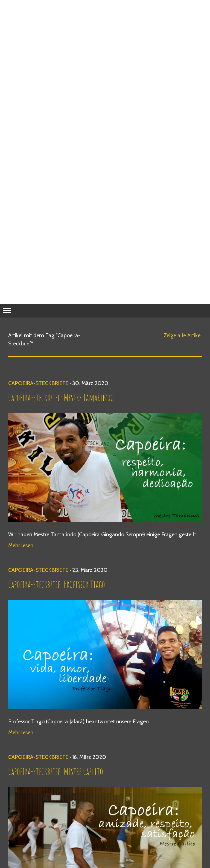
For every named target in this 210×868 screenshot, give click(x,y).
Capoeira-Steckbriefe (38, 383)
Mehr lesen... (22, 545)
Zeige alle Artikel (183, 335)
